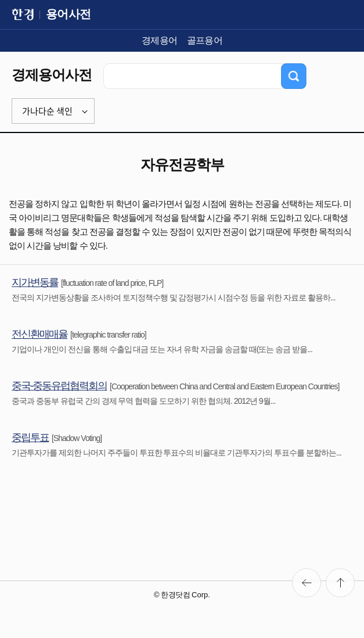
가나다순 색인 (47, 111)
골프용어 (205, 40)
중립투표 (30, 438)
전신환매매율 (39, 334)
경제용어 (160, 40)
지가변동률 (35, 282)
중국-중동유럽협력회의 (59, 386)
